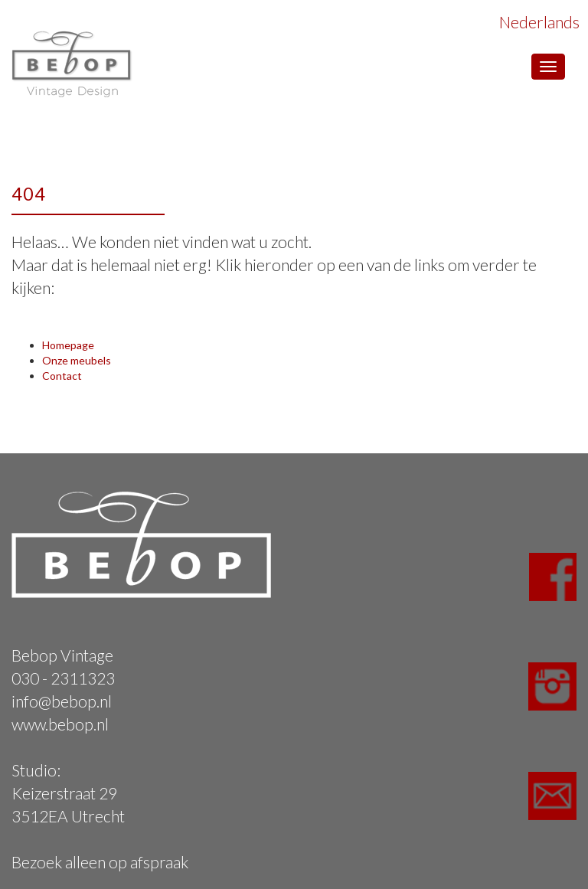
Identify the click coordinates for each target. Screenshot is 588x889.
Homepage (68, 345)
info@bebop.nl (62, 701)
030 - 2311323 (63, 678)
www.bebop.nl (60, 724)
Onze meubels (77, 360)
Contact (62, 376)
